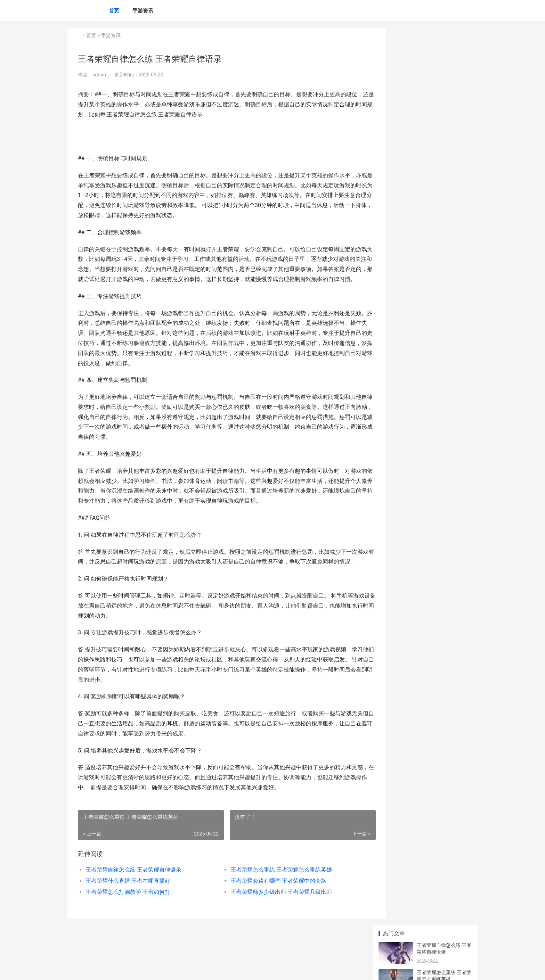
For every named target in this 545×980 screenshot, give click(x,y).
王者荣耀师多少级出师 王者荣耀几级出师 (271, 912)
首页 (114, 11)
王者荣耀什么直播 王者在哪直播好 (128, 901)
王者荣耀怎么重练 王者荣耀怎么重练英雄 (271, 890)
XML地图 (193, 969)
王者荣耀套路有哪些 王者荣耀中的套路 (268, 901)
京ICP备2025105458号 (162, 969)
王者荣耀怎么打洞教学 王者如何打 (128, 912)
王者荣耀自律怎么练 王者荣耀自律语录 (133, 890)
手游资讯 (143, 11)
